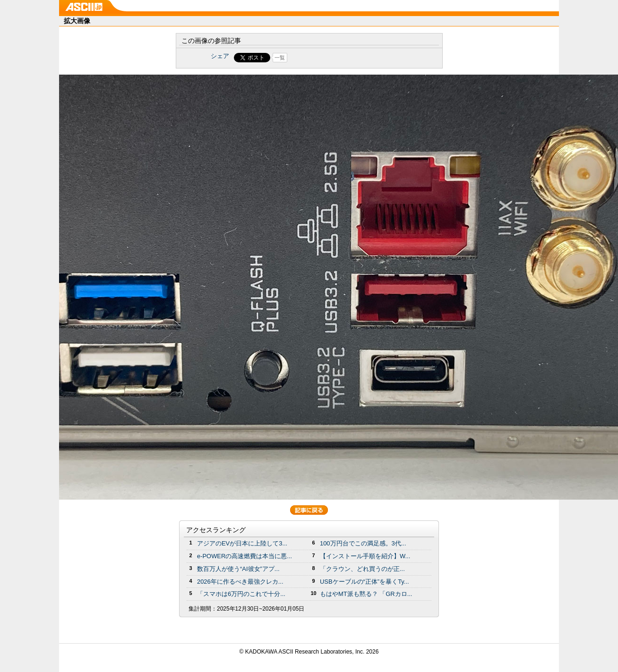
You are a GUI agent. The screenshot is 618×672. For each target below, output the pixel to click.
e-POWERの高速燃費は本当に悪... (245, 556)
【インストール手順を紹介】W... (365, 556)
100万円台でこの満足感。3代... (363, 543)
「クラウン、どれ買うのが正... (362, 569)
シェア (220, 56)
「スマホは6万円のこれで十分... (241, 594)
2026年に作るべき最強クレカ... (240, 582)
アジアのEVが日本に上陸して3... (242, 543)
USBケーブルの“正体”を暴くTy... (365, 582)
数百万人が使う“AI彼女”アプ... (238, 569)
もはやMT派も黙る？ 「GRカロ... (366, 594)
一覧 (280, 58)
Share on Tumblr (344, 58)
